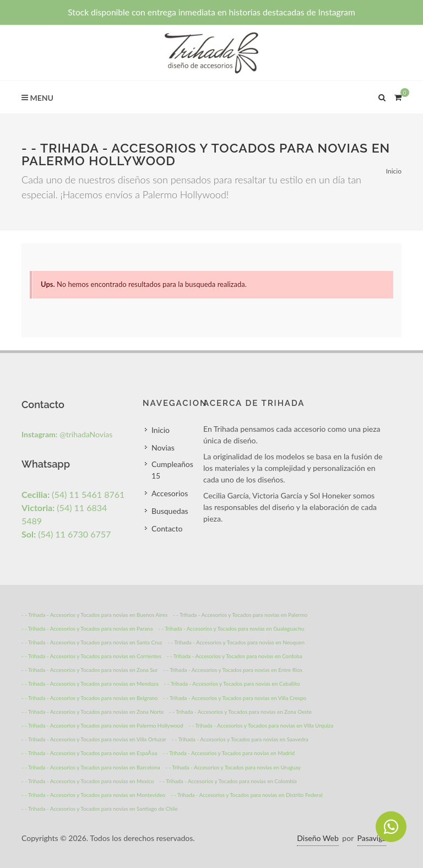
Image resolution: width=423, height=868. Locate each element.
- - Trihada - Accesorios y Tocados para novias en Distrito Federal (247, 795)
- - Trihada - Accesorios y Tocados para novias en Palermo (240, 615)
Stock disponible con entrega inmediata (211, 12)
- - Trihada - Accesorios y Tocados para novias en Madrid (229, 753)
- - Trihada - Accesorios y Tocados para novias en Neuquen (236, 642)
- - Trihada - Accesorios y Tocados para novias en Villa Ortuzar (94, 739)
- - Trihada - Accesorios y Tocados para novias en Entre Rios (233, 670)
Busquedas (170, 511)
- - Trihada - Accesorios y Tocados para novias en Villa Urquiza (261, 725)
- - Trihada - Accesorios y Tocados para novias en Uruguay (233, 767)
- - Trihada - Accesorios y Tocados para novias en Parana (87, 628)
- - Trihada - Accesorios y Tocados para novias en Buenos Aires (94, 615)
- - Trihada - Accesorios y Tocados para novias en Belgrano (90, 698)
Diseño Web (318, 838)
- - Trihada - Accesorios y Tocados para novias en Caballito (232, 683)
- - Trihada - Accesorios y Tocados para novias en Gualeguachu (231, 628)
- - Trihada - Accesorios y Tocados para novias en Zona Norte (93, 712)
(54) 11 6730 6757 (66, 534)
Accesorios (170, 493)
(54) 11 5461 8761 (73, 494)
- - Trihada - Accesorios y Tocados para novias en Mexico (88, 781)
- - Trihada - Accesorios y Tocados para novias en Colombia (228, 781)
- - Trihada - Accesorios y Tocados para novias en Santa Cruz (92, 642)
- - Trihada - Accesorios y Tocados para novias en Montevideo (93, 795)
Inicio (394, 171)
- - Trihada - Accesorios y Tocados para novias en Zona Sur (90, 670)
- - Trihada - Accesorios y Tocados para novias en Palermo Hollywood (102, 725)
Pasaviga (372, 838)
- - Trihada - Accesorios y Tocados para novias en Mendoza (90, 683)
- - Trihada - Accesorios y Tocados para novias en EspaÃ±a (89, 753)
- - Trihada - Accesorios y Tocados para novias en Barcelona (91, 767)
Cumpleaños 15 (172, 470)
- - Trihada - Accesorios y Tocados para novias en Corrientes (91, 656)
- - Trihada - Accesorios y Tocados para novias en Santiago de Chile (100, 809)
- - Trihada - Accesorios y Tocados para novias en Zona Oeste (240, 712)
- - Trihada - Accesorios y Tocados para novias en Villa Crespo (235, 698)
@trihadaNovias (67, 434)
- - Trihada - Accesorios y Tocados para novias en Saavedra (240, 739)
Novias (163, 447)
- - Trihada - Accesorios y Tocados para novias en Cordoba (235, 656)
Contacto (167, 528)
